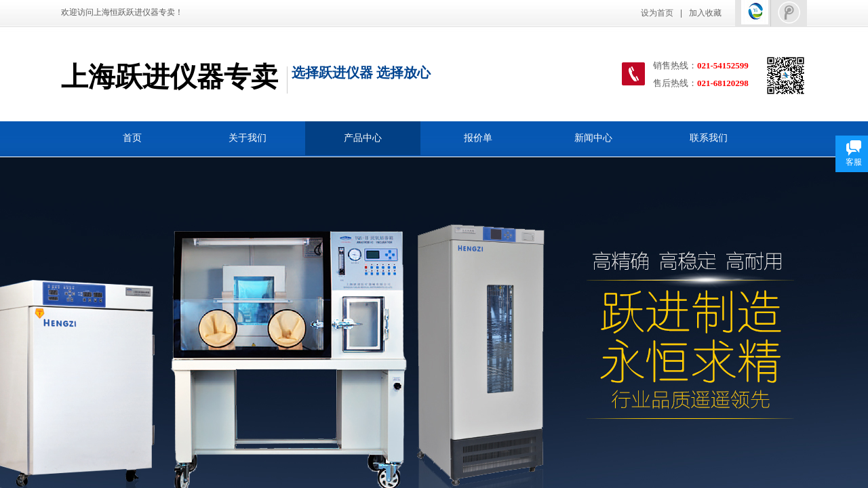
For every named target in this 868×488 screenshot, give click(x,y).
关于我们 (248, 138)
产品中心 (363, 138)
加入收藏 (705, 13)
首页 (132, 138)
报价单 (478, 138)
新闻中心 (593, 138)
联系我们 (709, 138)
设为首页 (657, 13)
